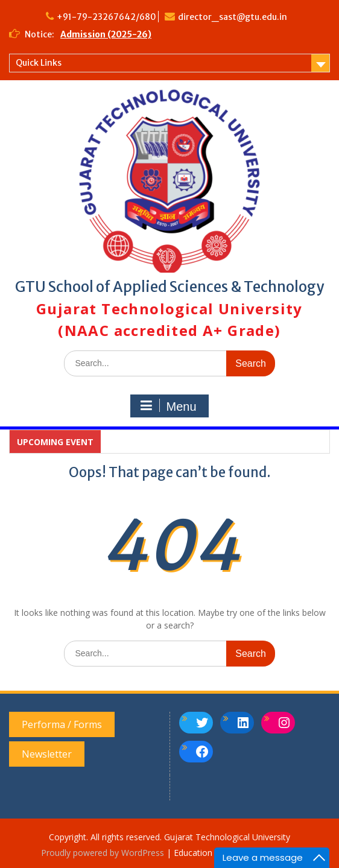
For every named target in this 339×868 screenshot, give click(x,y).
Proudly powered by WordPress (103, 853)
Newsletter (47, 754)
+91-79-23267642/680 (106, 17)
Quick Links (39, 63)
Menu (168, 406)
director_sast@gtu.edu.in (233, 17)
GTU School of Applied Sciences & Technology (169, 287)
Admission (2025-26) (106, 34)
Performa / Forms (62, 724)
